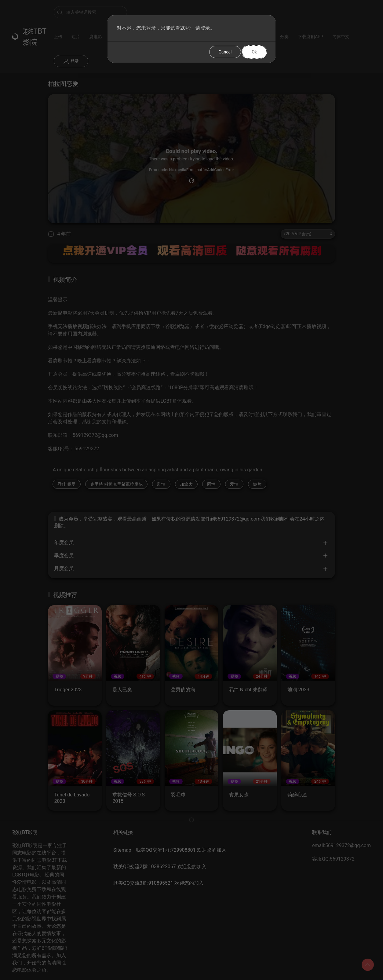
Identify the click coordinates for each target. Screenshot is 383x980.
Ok (254, 52)
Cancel (225, 52)
